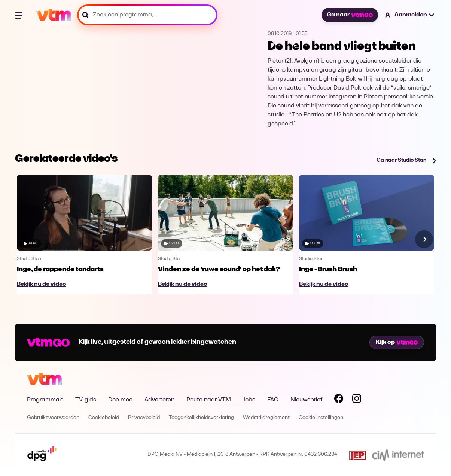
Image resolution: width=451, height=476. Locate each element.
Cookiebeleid (104, 418)
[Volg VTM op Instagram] (357, 400)
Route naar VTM (209, 400)
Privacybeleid (144, 418)
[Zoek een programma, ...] (147, 15)
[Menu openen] (19, 15)
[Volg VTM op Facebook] (339, 400)
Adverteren (159, 400)
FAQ (273, 400)
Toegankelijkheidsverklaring (201, 418)
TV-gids (86, 400)
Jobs (249, 400)
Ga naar (350, 15)
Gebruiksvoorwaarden (53, 418)
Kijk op (397, 342)
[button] (410, 15)
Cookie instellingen (321, 418)
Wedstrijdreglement (266, 418)
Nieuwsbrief (306, 400)
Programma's (45, 400)
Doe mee (120, 400)
